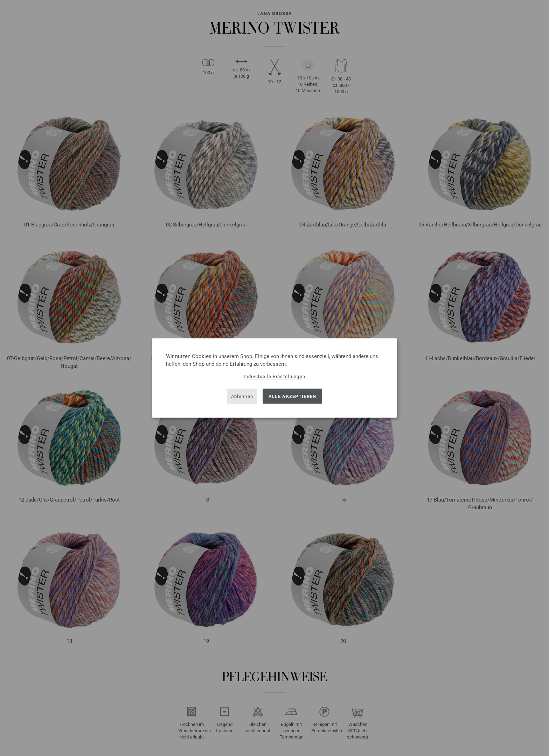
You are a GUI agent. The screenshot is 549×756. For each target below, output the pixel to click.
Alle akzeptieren (293, 396)
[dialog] (274, 378)
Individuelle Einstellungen (275, 376)
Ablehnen (242, 396)
